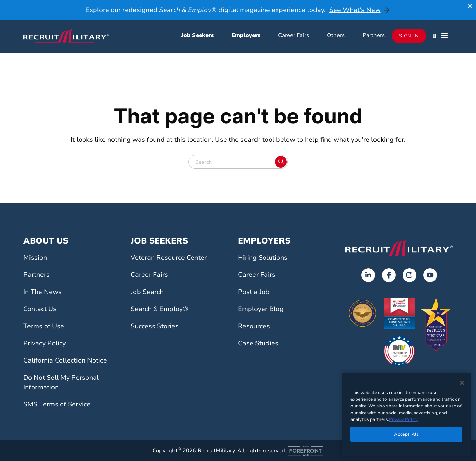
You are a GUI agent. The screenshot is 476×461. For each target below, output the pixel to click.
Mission (35, 258)
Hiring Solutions (263, 258)
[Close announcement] (470, 6)
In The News (43, 292)
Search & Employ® (159, 309)
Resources (254, 326)
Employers (246, 35)
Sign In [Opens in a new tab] (409, 36)
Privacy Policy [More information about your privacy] (403, 419)
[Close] (462, 383)
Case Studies (258, 343)
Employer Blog (261, 309)
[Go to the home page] (399, 248)
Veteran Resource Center (169, 258)
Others (336, 35)
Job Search (147, 292)
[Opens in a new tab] (368, 275)
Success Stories (155, 326)
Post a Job (254, 292)
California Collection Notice (65, 360)
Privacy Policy (45, 343)
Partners (374, 35)
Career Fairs (294, 35)
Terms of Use (44, 326)
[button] (435, 36)
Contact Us (40, 309)
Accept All (406, 434)
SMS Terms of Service (57, 404)
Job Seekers (197, 35)
